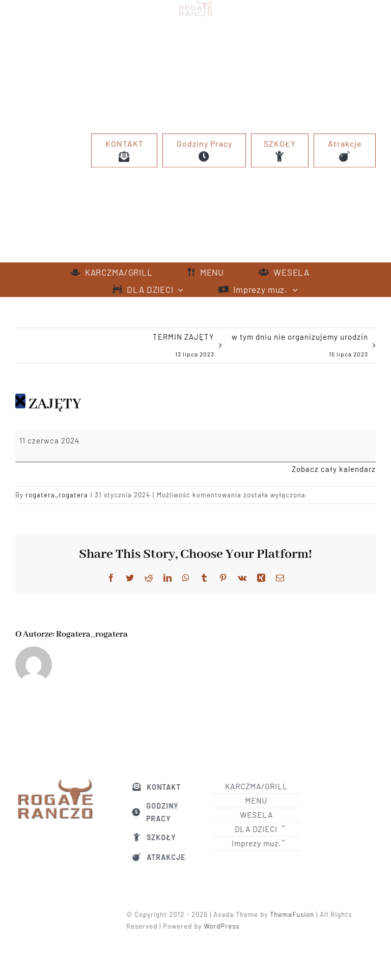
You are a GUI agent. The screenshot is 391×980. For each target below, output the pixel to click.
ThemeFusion (295, 914)
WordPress (225, 926)
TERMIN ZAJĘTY (184, 347)
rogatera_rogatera (57, 495)
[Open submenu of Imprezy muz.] (286, 840)
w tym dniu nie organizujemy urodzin (300, 347)
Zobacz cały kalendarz (334, 469)
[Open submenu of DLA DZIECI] (286, 826)
